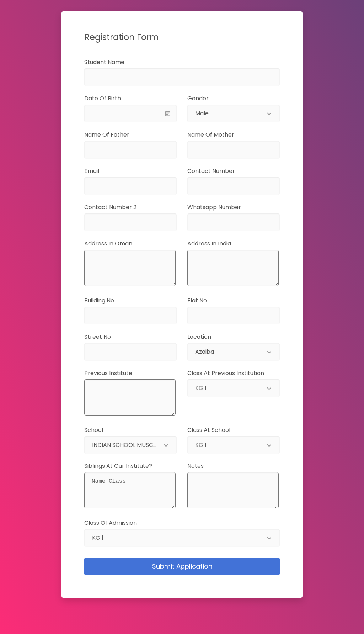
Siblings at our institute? (127, 466)
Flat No (206, 300)
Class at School (209, 430)
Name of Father (118, 135)
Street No (106, 337)
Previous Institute (117, 373)
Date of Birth (114, 98)
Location (199, 337)
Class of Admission (111, 523)
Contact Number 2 (119, 207)
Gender (198, 98)
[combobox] (234, 113)
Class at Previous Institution (226, 373)
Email (102, 171)
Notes (204, 466)
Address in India (218, 244)
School (94, 430)
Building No (108, 300)
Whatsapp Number (225, 207)
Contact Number (222, 171)
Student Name (115, 62)
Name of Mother (222, 135)
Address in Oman (119, 244)
